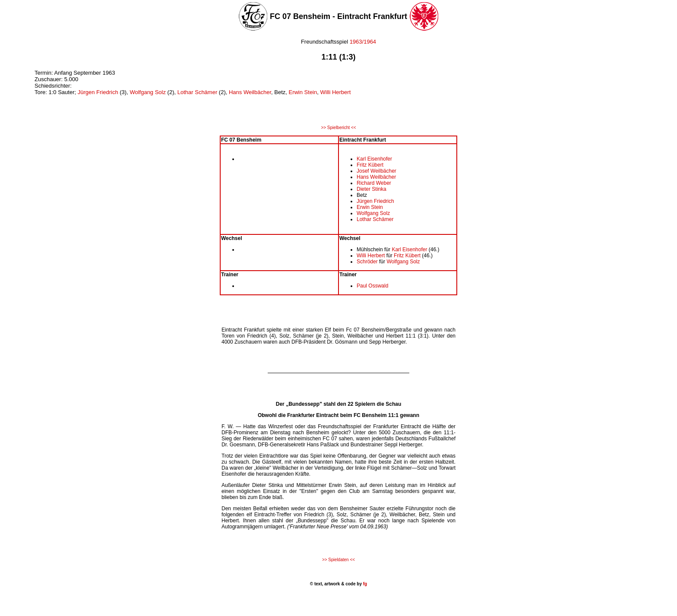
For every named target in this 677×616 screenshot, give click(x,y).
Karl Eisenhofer (374, 159)
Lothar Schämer (198, 92)
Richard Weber (374, 183)
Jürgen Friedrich (98, 92)
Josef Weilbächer (376, 171)
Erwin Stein (303, 92)
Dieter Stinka (372, 189)
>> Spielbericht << (338, 128)
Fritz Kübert (370, 165)
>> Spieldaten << (338, 560)
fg (364, 584)
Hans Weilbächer (250, 92)
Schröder (367, 262)
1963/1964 (363, 42)
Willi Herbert (335, 92)
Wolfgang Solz (148, 92)
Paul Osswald (372, 286)
